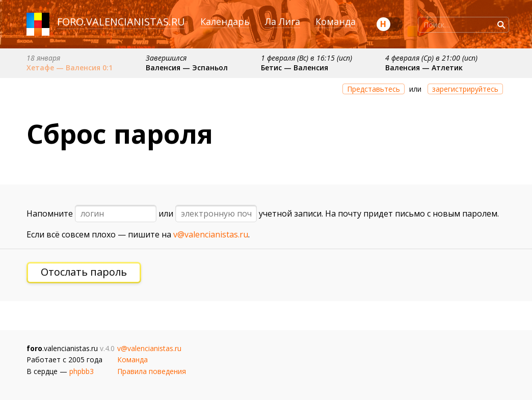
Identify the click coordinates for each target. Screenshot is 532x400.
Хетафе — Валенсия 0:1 (70, 68)
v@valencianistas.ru (211, 234)
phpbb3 (82, 371)
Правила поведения (152, 371)
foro (70, 22)
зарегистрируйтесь (465, 89)
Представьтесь (374, 89)
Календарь (225, 21)
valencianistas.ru (136, 22)
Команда (336, 21)
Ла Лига (283, 21)
